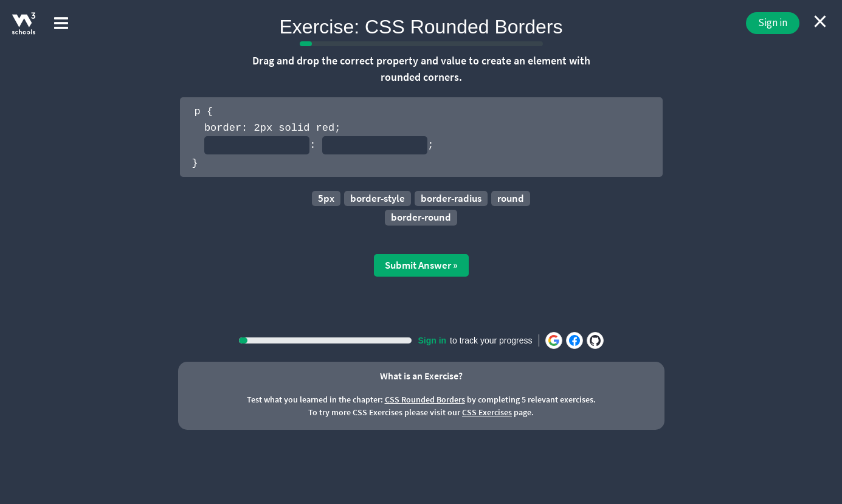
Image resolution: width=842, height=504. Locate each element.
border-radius (451, 198)
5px (326, 198)
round (511, 198)
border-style (378, 198)
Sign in (773, 22)
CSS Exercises (487, 412)
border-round (421, 217)
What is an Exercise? (421, 376)
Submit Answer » (421, 265)
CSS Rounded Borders (425, 399)
